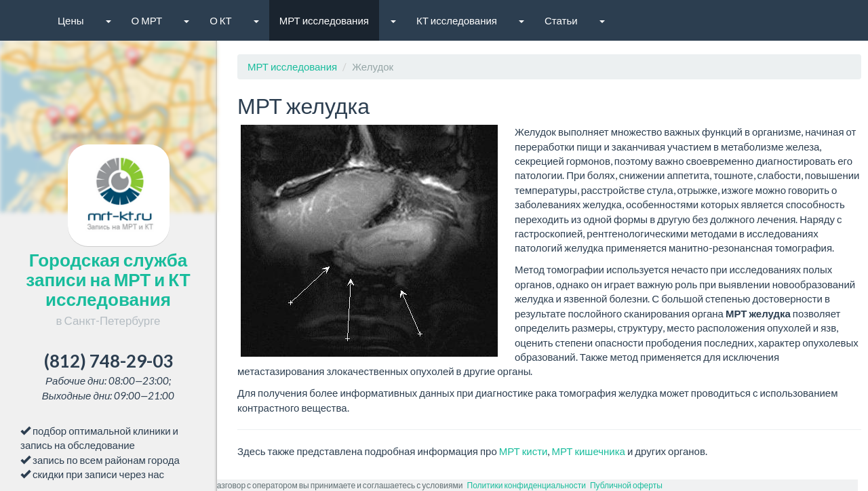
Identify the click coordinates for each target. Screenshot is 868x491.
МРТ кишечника (588, 451)
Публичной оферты (626, 485)
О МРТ (147, 20)
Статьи (561, 20)
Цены (71, 20)
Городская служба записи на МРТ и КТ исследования (108, 288)
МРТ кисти (524, 451)
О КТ (221, 20)
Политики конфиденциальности (527, 485)
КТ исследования (457, 20)
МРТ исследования (324, 20)
